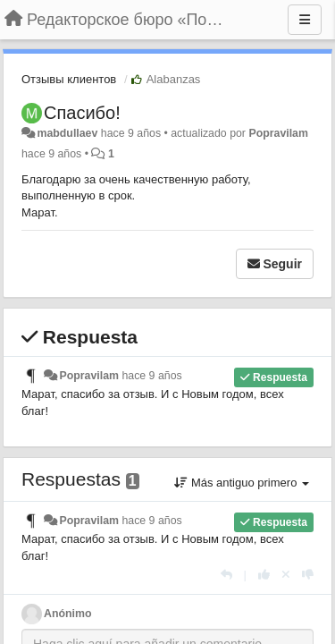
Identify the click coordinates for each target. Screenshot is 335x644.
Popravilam (278, 133)
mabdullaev (67, 133)
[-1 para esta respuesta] (308, 575)
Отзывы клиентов (69, 79)
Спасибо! (82, 113)
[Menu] (305, 20)
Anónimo (67, 614)
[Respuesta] (226, 575)
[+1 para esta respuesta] (264, 575)
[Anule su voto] (286, 575)
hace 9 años (151, 376)
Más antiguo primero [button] (242, 483)
